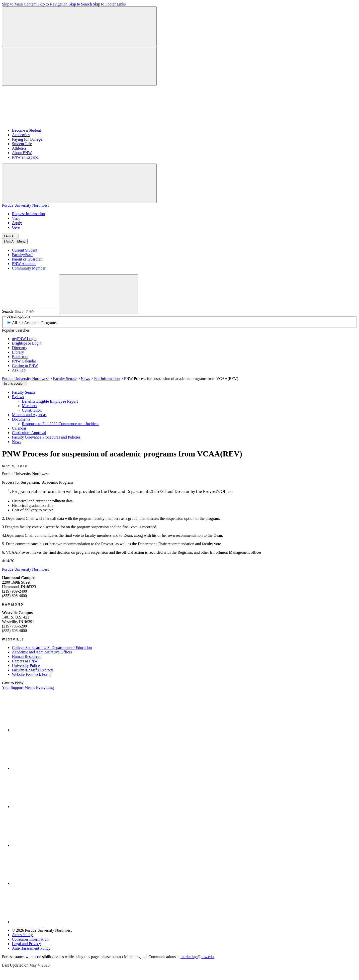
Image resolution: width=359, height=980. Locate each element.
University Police (26, 666)
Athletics (19, 148)
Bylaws (18, 397)
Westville (13, 639)
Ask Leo (19, 370)
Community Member (29, 268)
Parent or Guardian (27, 259)
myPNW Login (24, 339)
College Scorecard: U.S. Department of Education (52, 648)
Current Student (25, 250)
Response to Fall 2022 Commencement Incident (60, 424)
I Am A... (10, 236)
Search (7, 311)
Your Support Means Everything (28, 687)
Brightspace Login (27, 343)
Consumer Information (30, 939)
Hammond (13, 604)
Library (18, 352)
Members (29, 406)
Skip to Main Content (19, 4)
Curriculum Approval (29, 433)
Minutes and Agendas (29, 415)
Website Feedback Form (31, 674)
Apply (17, 223)
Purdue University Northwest (25, 205)
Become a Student (26, 130)
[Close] (15, 241)
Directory (20, 348)
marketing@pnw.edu (197, 957)
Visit (16, 218)
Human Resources (27, 657)
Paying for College (27, 139)
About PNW (22, 153)
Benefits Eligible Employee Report (50, 401)
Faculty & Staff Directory (33, 670)
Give (16, 227)
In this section (14, 384)
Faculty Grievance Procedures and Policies (46, 437)
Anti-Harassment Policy (31, 948)
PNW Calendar (24, 361)
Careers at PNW (25, 661)
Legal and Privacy (26, 944)
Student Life (22, 144)
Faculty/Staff (22, 255)
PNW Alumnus (24, 264)
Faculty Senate (24, 392)
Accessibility (22, 935)
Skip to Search (80, 4)
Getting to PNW (25, 366)
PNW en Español (26, 157)
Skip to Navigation (52, 4)
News (16, 442)
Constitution (32, 410)
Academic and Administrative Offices (42, 652)
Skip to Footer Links (109, 4)
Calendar (19, 428)
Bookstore (20, 357)
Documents (21, 419)
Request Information (28, 214)
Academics (21, 135)
